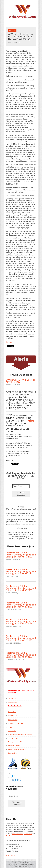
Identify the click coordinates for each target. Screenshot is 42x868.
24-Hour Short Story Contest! (18, 749)
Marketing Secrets (14, 746)
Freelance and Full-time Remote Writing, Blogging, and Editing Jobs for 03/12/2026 (21, 638)
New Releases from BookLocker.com (20, 735)
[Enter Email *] (21, 486)
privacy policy (10, 855)
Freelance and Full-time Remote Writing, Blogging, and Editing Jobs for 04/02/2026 (21, 588)
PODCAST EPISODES (16, 723)
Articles (12, 31)
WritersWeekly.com (24, 862)
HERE (31, 420)
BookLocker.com (18, 834)
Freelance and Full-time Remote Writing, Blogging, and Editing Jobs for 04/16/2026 (21, 555)
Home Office (12, 731)
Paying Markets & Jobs (16, 742)
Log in (10, 864)
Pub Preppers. (11, 836)
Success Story (13, 753)
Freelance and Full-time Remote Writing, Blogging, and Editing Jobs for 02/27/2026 (21, 655)
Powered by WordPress (20, 864)
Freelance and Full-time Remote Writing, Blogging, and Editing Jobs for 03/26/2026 (21, 605)
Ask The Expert (13, 738)
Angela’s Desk (13, 720)
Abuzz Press (28, 834)
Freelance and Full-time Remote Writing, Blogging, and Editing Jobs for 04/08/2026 (21, 571)
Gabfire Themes (22, 866)
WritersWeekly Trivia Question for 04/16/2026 (21, 381)
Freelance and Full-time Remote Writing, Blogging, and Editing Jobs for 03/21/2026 (21, 621)
